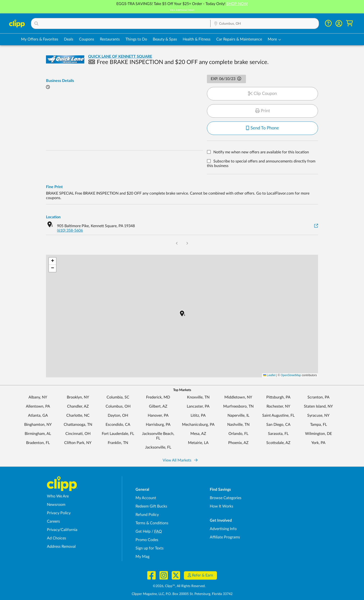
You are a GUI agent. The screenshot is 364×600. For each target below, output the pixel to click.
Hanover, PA (158, 415)
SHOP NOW (237, 4)
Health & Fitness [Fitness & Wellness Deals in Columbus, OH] (197, 39)
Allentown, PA (38, 406)
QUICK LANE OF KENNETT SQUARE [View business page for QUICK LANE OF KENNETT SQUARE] (120, 57)
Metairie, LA (198, 443)
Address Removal (61, 547)
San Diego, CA (278, 425)
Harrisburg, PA (158, 425)
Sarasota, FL (278, 434)
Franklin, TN (118, 443)
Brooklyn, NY (78, 397)
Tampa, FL (318, 425)
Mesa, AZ (198, 434)
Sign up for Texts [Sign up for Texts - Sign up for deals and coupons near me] (150, 548)
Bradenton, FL (38, 443)
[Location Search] (265, 24)
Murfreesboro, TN (238, 406)
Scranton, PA (318, 397)
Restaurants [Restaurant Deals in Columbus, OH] (110, 39)
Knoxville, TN (198, 397)
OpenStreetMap (291, 375)
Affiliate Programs (225, 537)
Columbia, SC (118, 397)
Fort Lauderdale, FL (118, 434)
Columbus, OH (118, 406)
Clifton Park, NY (78, 443)
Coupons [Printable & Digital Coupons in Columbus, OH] (87, 39)
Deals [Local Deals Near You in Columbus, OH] (69, 39)
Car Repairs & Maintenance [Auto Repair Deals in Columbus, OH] (239, 39)
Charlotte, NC (78, 415)
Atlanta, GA (38, 415)
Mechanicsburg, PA (198, 425)
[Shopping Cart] (350, 23)
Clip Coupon (262, 94)
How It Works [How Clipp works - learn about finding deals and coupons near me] (222, 506)
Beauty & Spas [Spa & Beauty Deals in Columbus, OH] (165, 39)
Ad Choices (57, 538)
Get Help (143, 531)
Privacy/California (62, 530)
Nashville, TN (238, 425)
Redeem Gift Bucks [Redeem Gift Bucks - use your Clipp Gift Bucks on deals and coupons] (151, 506)
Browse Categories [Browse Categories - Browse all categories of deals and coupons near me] (226, 498)
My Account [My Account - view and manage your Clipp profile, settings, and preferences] (146, 498)
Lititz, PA (198, 415)
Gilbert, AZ (158, 406)
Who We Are (58, 496)
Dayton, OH (118, 415)
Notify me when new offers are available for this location (261, 152)
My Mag (142, 557)
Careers (53, 521)
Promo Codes (147, 540)
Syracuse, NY (318, 415)
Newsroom (56, 505)
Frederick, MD (158, 397)
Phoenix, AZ (238, 443)
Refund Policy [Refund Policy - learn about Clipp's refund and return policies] (147, 515)
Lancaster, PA (198, 406)
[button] (121, 23)
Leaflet (269, 375)
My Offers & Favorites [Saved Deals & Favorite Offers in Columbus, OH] (40, 39)
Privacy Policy (59, 513)
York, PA (318, 443)
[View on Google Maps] (316, 226)
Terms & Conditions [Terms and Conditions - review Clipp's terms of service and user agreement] (152, 523)
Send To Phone (262, 128)
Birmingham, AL (38, 434)
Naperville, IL (238, 415)
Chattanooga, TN (78, 425)
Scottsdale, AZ (278, 443)
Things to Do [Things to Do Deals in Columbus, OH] (136, 39)
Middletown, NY (238, 397)
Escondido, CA (118, 425)
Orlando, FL (238, 434)
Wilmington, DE (318, 434)
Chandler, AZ (78, 406)
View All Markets (180, 460)
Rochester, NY (278, 406)
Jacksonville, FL (158, 447)
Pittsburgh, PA (278, 397)
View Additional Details (182, 10)
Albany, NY (38, 397)
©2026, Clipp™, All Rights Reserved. (179, 586)
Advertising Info (223, 529)
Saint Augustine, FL (278, 415)
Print (263, 111)
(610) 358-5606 (70, 231)
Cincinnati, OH (78, 434)
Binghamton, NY (38, 425)
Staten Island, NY (318, 406)
